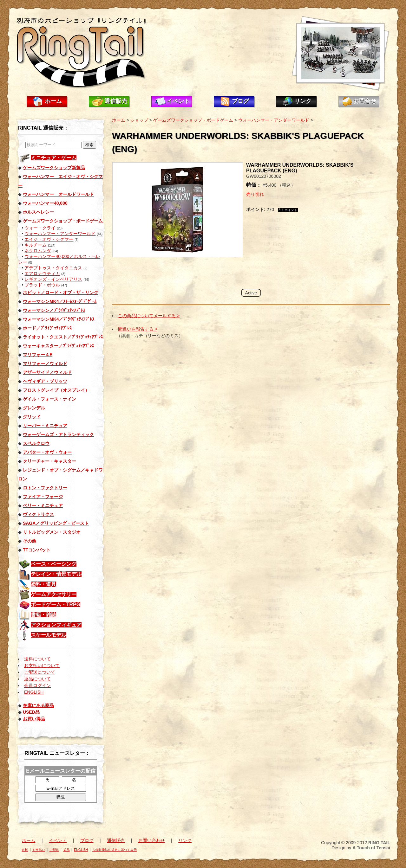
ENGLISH (34, 692)
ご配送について (40, 672)
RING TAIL (379, 843)
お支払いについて (42, 665)
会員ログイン (37, 685)
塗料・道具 (43, 584)
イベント (178, 101)
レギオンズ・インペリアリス (53, 279)
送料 (25, 850)
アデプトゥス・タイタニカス (53, 268)
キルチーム (36, 245)
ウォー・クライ (40, 228)
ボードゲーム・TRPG (56, 604)
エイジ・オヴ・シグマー (49, 239)
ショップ (139, 120)
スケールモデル (49, 635)
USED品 (31, 712)
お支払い (39, 850)
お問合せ (365, 101)
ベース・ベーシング (54, 564)
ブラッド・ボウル (42, 285)
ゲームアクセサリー (54, 594)
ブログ (240, 101)
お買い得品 (34, 719)
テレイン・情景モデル (56, 574)
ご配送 (54, 850)
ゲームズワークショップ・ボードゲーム (193, 120)
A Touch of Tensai (371, 848)
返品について (37, 679)
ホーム (53, 101)
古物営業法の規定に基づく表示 (115, 850)
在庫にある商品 (38, 705)
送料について (37, 659)
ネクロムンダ (38, 251)
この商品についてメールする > (149, 316)
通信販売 (116, 101)
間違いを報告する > (138, 329)
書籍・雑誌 (43, 615)
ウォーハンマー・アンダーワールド (60, 234)
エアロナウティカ (42, 273)
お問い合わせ (152, 840)
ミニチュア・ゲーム (54, 158)
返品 (67, 850)
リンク (303, 101)
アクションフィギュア (56, 625)
